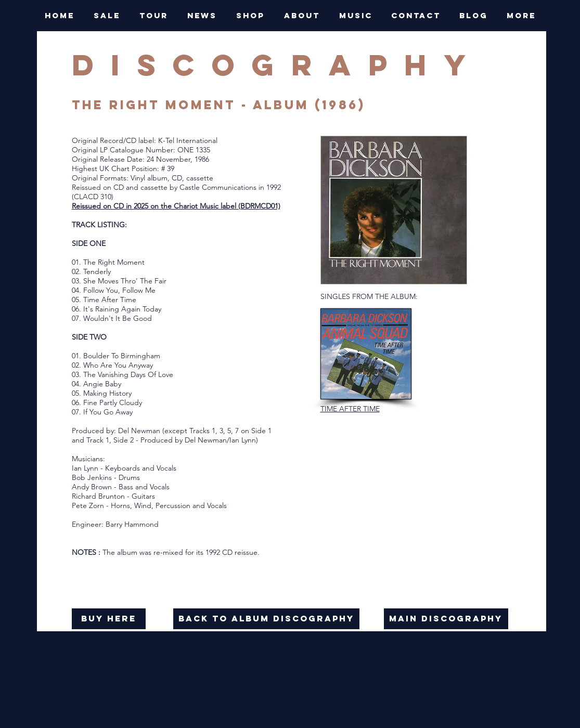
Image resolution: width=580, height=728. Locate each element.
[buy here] (109, 619)
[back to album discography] (266, 619)
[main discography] (446, 619)
